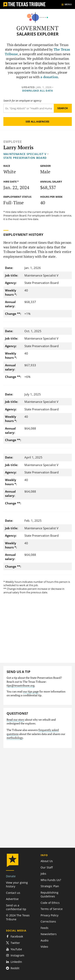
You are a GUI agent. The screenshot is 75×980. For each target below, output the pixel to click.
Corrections (48, 921)
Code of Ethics (50, 903)
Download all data (38, 91)
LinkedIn (14, 962)
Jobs (43, 874)
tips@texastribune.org (20, 686)
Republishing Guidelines (49, 894)
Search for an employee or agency (22, 101)
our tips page (31, 692)
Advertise (12, 899)
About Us (47, 861)
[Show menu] (66, 4)
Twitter (13, 943)
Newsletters (49, 934)
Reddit (13, 968)
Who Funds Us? (51, 880)
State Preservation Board (25, 158)
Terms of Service (52, 909)
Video (44, 947)
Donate (11, 876)
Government (37, 28)
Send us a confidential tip (16, 907)
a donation (49, 77)
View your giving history (17, 884)
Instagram (15, 955)
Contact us (13, 893)
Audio (44, 940)
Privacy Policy (49, 915)
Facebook (14, 936)
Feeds (44, 928)
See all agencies (37, 122)
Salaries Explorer (38, 34)
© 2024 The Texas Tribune (18, 917)
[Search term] (29, 108)
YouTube (14, 949)
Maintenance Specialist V (25, 154)
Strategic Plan (50, 886)
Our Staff (47, 867)
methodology (15, 738)
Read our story (15, 720)
